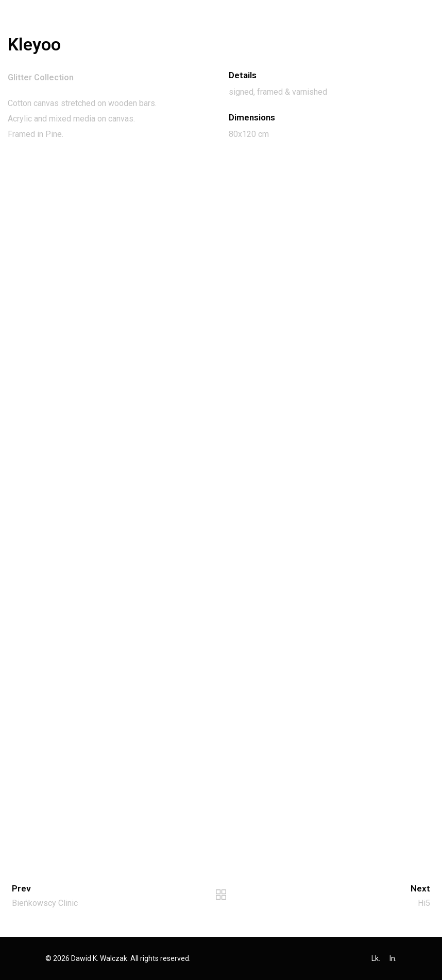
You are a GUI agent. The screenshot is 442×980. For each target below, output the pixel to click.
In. (393, 958)
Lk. (376, 958)
